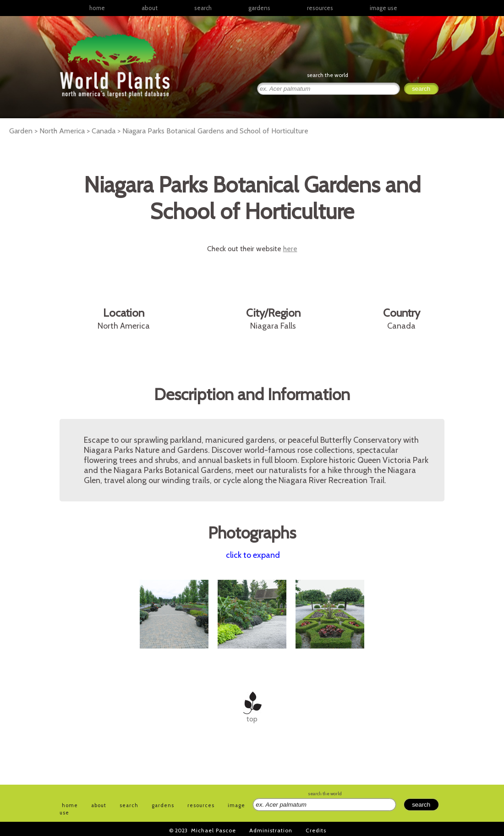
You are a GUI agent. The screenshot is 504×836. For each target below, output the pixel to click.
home (97, 8)
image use (383, 8)
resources (201, 805)
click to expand (253, 555)
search (203, 8)
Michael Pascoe (214, 830)
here (290, 249)
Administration (271, 830)
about (150, 8)
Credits (316, 830)
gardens (259, 8)
